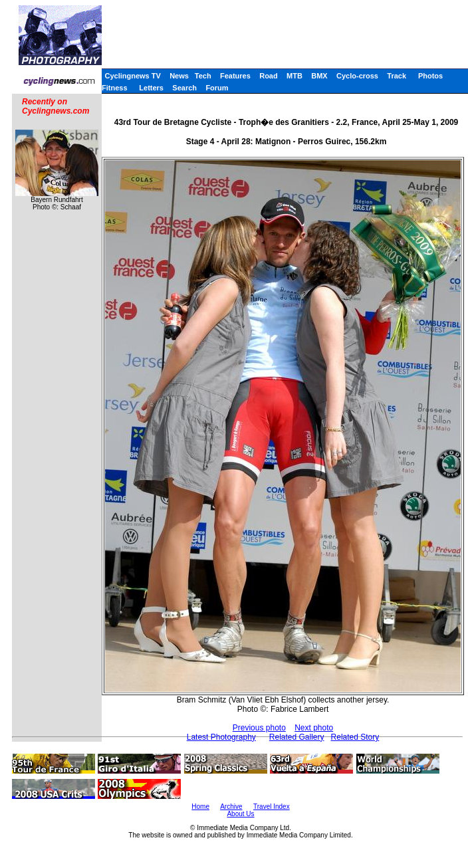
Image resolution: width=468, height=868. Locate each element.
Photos (430, 76)
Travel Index (272, 807)
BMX (319, 76)
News (179, 76)
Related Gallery (297, 737)
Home (200, 807)
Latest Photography (221, 737)
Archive (231, 807)
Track (397, 76)
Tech (203, 76)
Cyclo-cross (357, 76)
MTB (294, 76)
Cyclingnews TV (132, 76)
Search (184, 88)
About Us (240, 814)
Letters (151, 88)
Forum (217, 88)
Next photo (314, 728)
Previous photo (259, 728)
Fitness (115, 88)
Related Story (355, 737)
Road (269, 76)
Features (235, 76)
